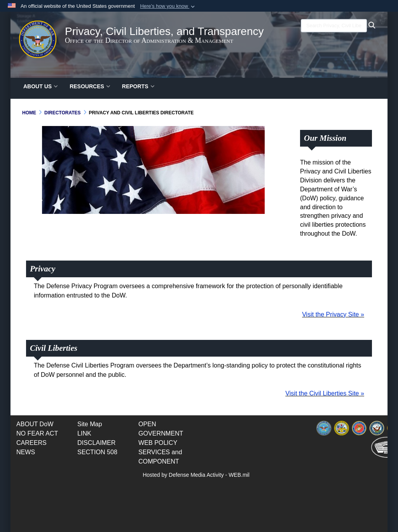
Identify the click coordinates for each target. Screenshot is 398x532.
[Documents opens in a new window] (35, 424)
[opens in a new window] (37, 433)
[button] (168, 6)
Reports (138, 86)
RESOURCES (90, 86)
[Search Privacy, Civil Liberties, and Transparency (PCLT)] (334, 26)
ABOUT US (41, 86)
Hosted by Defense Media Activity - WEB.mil (196, 475)
